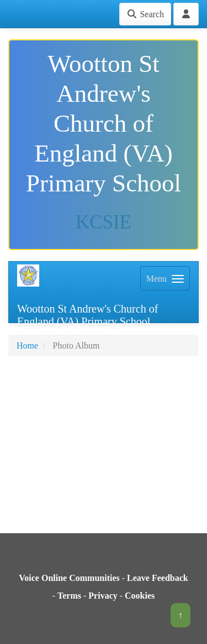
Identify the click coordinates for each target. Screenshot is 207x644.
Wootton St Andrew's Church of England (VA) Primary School (87, 313)
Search (145, 14)
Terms (69, 596)
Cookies (140, 596)
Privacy (103, 596)
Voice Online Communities (69, 578)
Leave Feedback (158, 578)
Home (27, 346)
